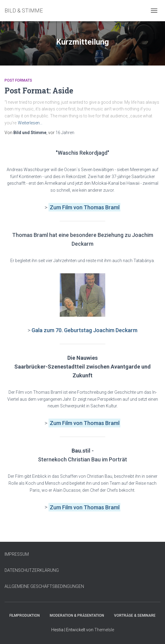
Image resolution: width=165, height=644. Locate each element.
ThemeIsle (104, 630)
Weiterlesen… (30, 123)
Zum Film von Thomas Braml (85, 423)
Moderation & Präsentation (77, 615)
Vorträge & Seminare (135, 615)
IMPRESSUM (17, 554)
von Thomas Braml (96, 207)
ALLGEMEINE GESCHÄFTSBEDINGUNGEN (44, 586)
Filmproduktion (25, 615)
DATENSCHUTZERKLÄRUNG (32, 570)
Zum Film (62, 207)
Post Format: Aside (39, 91)
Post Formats (18, 80)
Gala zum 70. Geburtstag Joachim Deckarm (84, 330)
